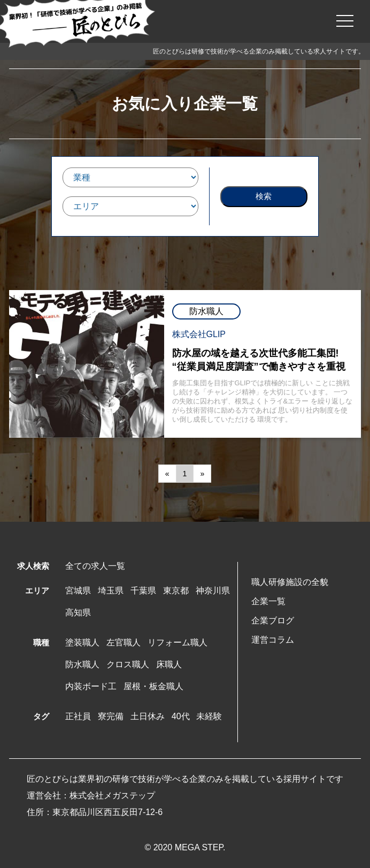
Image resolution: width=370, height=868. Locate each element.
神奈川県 (213, 591)
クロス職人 (128, 664)
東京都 (176, 591)
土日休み (148, 716)
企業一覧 (268, 601)
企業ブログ (273, 620)
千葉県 (143, 591)
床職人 (169, 664)
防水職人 (82, 664)
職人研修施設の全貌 (290, 582)
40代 (181, 716)
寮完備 (111, 716)
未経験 (209, 716)
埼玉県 (111, 591)
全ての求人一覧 (95, 566)
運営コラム (273, 640)
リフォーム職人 (178, 642)
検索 (264, 196)
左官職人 (124, 642)
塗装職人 (82, 642)
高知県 (78, 612)
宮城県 (78, 591)
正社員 (78, 716)
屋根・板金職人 (153, 686)
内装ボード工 (91, 686)
